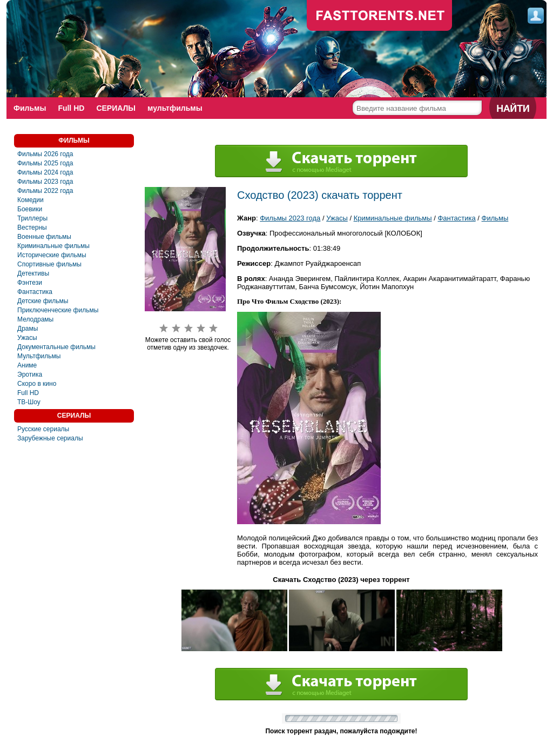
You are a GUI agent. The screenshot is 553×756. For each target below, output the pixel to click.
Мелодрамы (35, 319)
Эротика (30, 374)
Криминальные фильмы (53, 246)
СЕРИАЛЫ (116, 108)
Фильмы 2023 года (45, 182)
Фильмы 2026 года (45, 154)
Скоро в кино (37, 384)
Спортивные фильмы (49, 264)
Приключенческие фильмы (58, 310)
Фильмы (30, 108)
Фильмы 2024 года (45, 172)
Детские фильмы (43, 301)
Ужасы (27, 338)
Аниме (27, 365)
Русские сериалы (43, 429)
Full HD (71, 108)
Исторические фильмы (52, 255)
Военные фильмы (44, 237)
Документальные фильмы (56, 347)
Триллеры (32, 218)
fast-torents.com (380, 16)
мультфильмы (175, 108)
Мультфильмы (39, 356)
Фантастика (35, 292)
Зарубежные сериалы (50, 438)
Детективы (33, 273)
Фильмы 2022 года (45, 191)
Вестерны (32, 228)
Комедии (31, 200)
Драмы (28, 329)
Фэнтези (30, 283)
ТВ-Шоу (29, 402)
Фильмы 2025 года (45, 163)
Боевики (30, 209)
